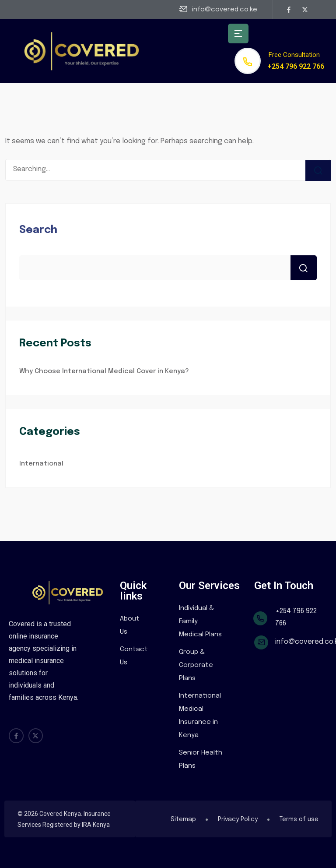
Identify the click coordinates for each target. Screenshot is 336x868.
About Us (130, 625)
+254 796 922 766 (296, 66)
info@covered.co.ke (225, 10)
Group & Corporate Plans (196, 665)
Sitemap (183, 819)
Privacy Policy (238, 819)
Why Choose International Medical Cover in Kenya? (104, 371)
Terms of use (299, 819)
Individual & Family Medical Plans (200, 621)
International (41, 464)
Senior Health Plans (201, 759)
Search (38, 230)
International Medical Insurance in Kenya (200, 716)
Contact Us (134, 656)
